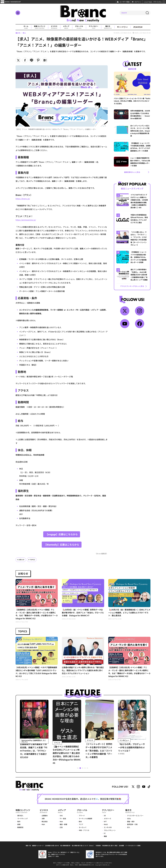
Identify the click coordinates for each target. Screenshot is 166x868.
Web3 (106, 824)
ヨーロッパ (82, 827)
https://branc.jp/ (23, 199)
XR (105, 815)
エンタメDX (108, 827)
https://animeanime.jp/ (26, 220)
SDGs (129, 818)
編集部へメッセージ (38, 845)
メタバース (107, 818)
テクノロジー (94, 27)
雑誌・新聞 (63, 824)
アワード (82, 815)
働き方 (108, 27)
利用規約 (98, 845)
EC (105, 833)
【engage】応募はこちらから (62, 534)
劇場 (19, 824)
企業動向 (45, 815)
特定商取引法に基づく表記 (110, 845)
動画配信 (20, 827)
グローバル (79, 27)
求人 (129, 827)
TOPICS (32, 559)
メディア (66, 27)
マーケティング (23, 818)
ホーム (26, 27)
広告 (61, 827)
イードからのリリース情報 (133, 845)
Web (61, 821)
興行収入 (20, 815)
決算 (43, 818)
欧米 (80, 821)
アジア (81, 824)
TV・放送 (63, 818)
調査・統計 (131, 821)
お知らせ (21, 559)
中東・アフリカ (84, 830)
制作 (19, 821)
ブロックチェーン (110, 830)
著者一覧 (28, 845)
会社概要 (121, 845)
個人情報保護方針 (65, 845)
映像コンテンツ (40, 27)
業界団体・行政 (132, 824)
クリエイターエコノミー (135, 815)
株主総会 (45, 821)
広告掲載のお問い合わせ (52, 845)
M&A (43, 824)
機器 (105, 836)
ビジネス (54, 27)
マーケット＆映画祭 (85, 818)
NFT (105, 821)
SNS (61, 815)
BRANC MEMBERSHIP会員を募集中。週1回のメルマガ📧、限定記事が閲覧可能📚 (83, 799)
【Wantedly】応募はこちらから (62, 544)
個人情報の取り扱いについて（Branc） (83, 845)
